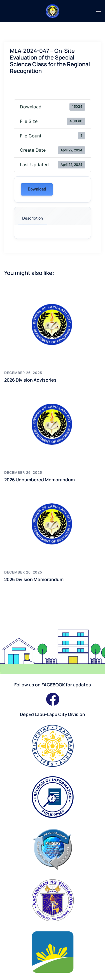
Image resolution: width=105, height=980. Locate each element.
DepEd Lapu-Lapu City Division (53, 714)
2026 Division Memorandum (34, 579)
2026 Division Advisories (30, 380)
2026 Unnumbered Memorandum (39, 480)
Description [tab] (32, 218)
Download (37, 189)
